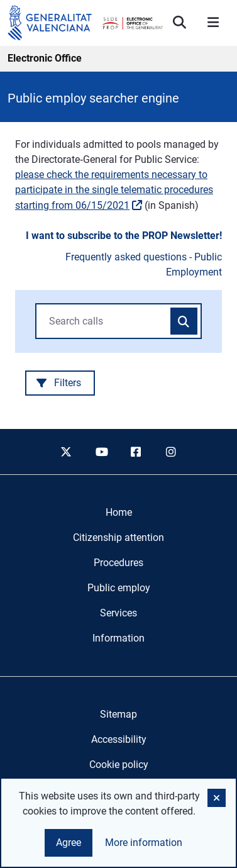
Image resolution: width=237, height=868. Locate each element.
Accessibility (119, 739)
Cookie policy (119, 765)
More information (144, 843)
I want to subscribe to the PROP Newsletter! (124, 236)
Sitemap (119, 714)
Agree (69, 843)
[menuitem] (119, 513)
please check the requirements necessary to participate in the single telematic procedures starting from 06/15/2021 (114, 190)
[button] (217, 798)
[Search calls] (184, 321)
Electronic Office (45, 58)
